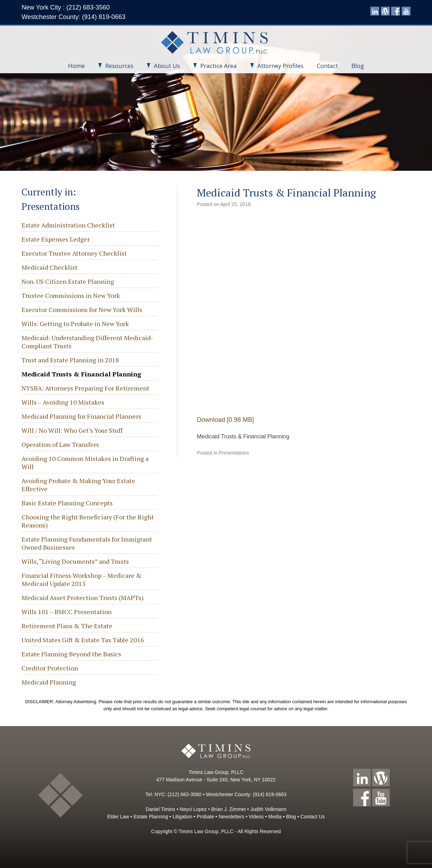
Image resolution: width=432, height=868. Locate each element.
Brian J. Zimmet (228, 809)
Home (76, 66)
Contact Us (312, 817)
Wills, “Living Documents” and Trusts (75, 561)
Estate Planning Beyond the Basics (71, 654)
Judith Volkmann (268, 809)
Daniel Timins (161, 809)
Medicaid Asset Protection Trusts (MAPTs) (83, 598)
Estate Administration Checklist (68, 225)
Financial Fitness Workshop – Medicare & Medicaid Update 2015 (82, 579)
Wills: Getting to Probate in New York (75, 324)
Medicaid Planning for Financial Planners (81, 416)
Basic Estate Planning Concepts (67, 503)
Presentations (234, 453)
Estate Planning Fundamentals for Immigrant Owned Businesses (87, 543)
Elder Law (118, 817)
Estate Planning (151, 817)
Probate (205, 817)
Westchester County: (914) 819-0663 (73, 17)
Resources (116, 66)
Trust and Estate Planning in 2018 (70, 360)
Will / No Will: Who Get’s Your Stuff (72, 430)
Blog (358, 66)
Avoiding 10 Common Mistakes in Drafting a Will (85, 463)
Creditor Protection (50, 668)
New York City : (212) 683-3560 (65, 7)
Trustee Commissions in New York (71, 295)
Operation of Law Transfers (60, 444)
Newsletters (231, 817)
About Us (163, 66)
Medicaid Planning (49, 682)
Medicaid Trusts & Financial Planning (81, 374)
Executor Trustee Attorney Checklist (74, 253)
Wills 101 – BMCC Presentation (67, 612)
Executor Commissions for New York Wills (82, 310)
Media (275, 817)
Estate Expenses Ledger (56, 239)
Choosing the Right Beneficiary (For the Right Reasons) (88, 521)
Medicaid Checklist (49, 267)
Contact (327, 66)
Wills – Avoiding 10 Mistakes (63, 402)
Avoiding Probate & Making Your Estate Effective (78, 485)
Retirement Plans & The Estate (67, 626)
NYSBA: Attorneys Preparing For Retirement (85, 388)
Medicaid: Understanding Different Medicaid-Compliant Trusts (87, 342)
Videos (256, 817)
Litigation (182, 817)
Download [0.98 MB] (225, 420)
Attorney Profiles (277, 66)
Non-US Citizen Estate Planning (68, 281)
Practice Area (215, 66)
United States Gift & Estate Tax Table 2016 (83, 640)
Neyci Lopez (193, 809)
